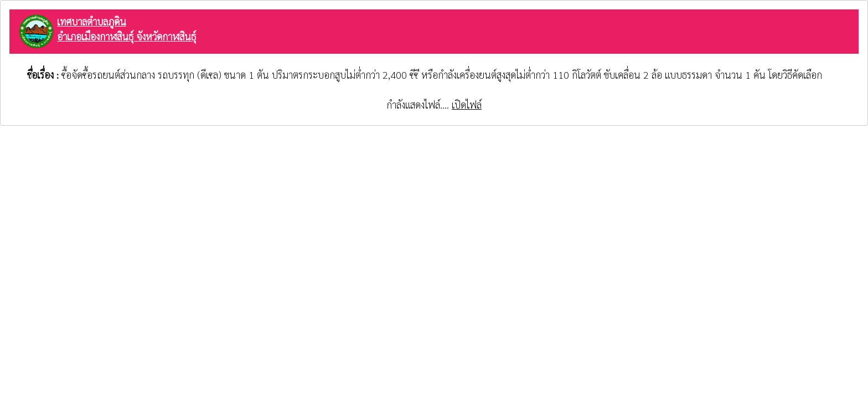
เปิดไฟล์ (467, 104)
